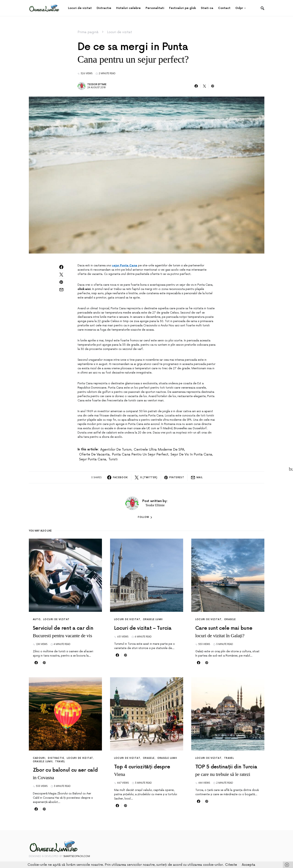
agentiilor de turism (116, 450)
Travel (60, 762)
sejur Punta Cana (125, 265)
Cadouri (39, 758)
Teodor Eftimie (97, 84)
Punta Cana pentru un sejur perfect (140, 454)
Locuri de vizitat (119, 32)
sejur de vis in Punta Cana (191, 454)
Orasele (230, 619)
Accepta (249, 865)
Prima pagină (88, 32)
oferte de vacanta (94, 454)
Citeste (231, 865)
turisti (113, 459)
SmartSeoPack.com (77, 856)
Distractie (56, 758)
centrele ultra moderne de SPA (159, 450)
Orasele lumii (153, 619)
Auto (37, 619)
